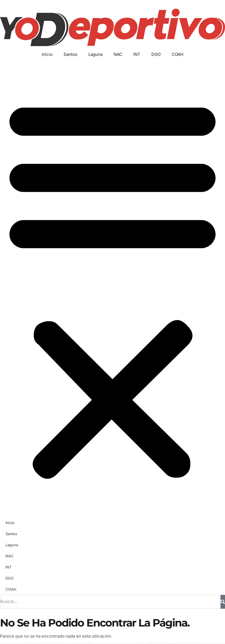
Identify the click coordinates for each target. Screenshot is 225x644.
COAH (177, 54)
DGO (156, 54)
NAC (118, 54)
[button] (112, 288)
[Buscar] (223, 602)
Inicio (47, 54)
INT (137, 54)
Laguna (95, 54)
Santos (70, 54)
